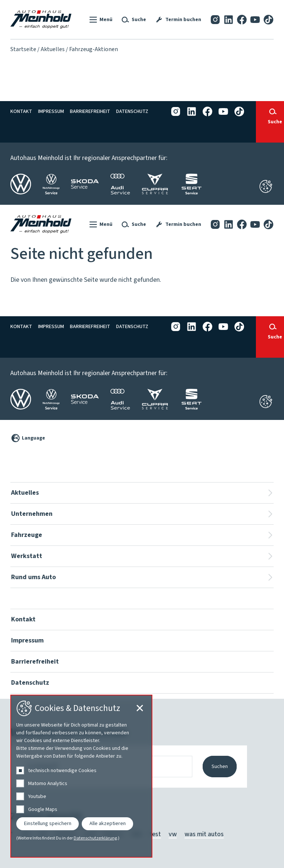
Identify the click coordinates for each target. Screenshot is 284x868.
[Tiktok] (268, 19)
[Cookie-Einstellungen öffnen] (266, 402)
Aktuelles (53, 49)
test (155, 834)
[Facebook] (242, 19)
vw (173, 834)
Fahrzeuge (27, 535)
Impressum (51, 111)
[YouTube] (255, 19)
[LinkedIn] (229, 19)
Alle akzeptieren (108, 824)
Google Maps (43, 809)
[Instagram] (215, 19)
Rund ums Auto (33, 577)
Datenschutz (132, 111)
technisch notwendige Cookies (62, 771)
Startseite (23, 49)
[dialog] (81, 776)
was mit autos (204, 834)
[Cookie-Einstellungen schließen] (266, 186)
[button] (100, 20)
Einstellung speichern (48, 824)
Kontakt (21, 111)
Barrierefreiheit (90, 111)
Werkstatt (27, 556)
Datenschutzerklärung (95, 838)
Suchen (220, 767)
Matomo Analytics (48, 784)
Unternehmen (32, 514)
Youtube (37, 797)
